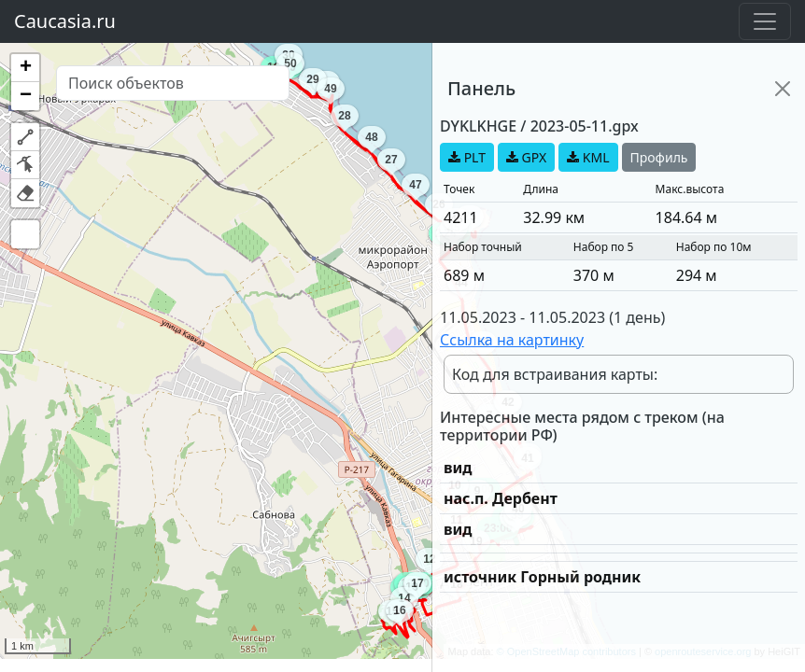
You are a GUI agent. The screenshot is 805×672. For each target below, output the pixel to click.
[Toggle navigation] (765, 21)
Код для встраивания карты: (555, 374)
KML (588, 157)
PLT (467, 157)
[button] (25, 68)
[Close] (783, 89)
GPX (526, 157)
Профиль (659, 157)
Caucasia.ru (65, 21)
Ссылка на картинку (512, 340)
